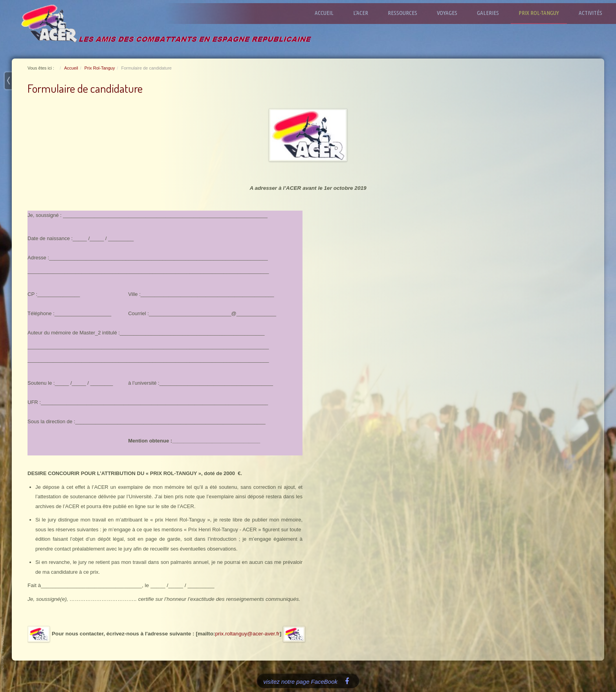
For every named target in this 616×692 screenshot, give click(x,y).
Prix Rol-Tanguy (543, 13)
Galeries (492, 13)
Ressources (406, 13)
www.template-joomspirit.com (3, 647)
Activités (594, 13)
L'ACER (365, 13)
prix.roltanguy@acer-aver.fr (247, 634)
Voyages (451, 13)
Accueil (328, 13)
